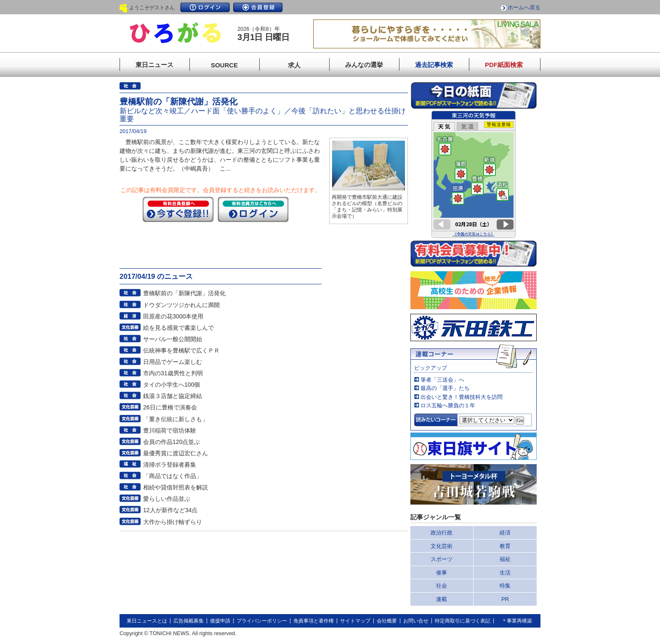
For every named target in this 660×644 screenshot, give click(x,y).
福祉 (505, 559)
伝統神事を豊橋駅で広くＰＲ (181, 350)
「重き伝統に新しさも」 (176, 419)
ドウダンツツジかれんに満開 (181, 305)
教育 (505, 546)
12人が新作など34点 (170, 510)
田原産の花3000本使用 (173, 316)
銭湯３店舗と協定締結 (173, 396)
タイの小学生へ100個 (172, 385)
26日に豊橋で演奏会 (170, 407)
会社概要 (387, 621)
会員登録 (258, 7)
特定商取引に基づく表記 (463, 621)
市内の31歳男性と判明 (173, 373)
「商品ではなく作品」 (173, 476)
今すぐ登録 (178, 209)
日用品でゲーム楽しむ (173, 362)
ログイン (205, 7)
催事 (442, 573)
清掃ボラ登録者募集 (170, 465)
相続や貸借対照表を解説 (176, 487)
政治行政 (442, 533)
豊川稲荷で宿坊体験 (170, 430)
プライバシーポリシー (262, 621)
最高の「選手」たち (445, 388)
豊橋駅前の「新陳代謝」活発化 (184, 293)
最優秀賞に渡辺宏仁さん (176, 453)
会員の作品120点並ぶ (172, 442)
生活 (505, 573)
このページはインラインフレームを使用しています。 (474, 174)
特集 (505, 586)
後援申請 (220, 621)
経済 (505, 533)
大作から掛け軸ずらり (173, 522)
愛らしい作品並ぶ (167, 499)
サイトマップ (355, 621)
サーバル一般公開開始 (173, 339)
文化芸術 (442, 546)
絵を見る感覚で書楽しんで (178, 328)
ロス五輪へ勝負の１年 (448, 405)
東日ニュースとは (147, 621)
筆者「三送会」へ (442, 380)
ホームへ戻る (524, 7)
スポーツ (442, 559)
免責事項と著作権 (314, 621)
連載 (442, 599)
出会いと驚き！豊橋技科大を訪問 (462, 397)
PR (505, 599)
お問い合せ (416, 621)
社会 (442, 586)
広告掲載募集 (189, 621)
